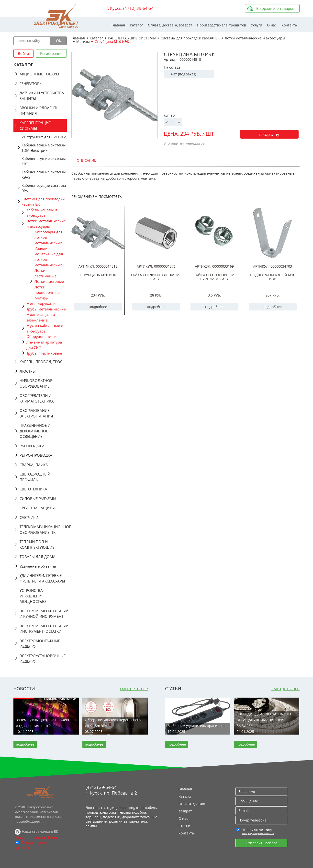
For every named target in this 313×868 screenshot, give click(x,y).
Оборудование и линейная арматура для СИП (44, 342)
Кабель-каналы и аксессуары (42, 213)
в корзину (269, 134)
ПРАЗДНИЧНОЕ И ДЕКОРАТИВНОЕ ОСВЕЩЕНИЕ (35, 431)
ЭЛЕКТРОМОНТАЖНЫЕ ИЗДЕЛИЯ (40, 644)
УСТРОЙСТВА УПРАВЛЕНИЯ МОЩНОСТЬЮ (33, 596)
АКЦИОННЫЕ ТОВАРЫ (39, 74)
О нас (272, 25)
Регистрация (51, 53)
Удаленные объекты (38, 566)
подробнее (98, 307)
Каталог (136, 25)
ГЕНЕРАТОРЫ (31, 83)
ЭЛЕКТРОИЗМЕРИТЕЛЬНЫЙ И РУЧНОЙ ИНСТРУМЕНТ (43, 614)
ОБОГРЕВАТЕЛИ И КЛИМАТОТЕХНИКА (37, 398)
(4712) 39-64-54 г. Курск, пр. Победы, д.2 (111, 790)
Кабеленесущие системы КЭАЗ (44, 175)
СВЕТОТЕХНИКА (33, 489)
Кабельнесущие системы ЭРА (44, 188)
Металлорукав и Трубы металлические (46, 306)
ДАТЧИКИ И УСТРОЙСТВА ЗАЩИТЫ (42, 96)
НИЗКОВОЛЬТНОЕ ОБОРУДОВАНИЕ (36, 383)
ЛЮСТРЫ (28, 371)
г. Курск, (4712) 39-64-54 (130, 8)
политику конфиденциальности (258, 831)
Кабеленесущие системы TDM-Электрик (44, 148)
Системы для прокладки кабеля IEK (43, 202)
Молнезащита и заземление (41, 317)
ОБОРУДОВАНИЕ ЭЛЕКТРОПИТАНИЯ (36, 413)
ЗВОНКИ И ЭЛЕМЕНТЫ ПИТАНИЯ (39, 111)
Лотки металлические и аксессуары (46, 224)
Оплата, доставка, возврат (170, 25)
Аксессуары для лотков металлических (48, 237)
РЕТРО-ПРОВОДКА (36, 455)
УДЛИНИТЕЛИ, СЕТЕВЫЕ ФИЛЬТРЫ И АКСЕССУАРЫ (42, 578)
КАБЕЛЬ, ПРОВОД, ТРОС (41, 362)
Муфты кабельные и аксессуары (45, 328)
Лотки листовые (49, 281)
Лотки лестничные (45, 273)
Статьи (184, 826)
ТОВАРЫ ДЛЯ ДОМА (38, 557)
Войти (23, 53)
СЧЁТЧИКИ (29, 517)
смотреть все (134, 689)
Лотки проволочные (47, 290)
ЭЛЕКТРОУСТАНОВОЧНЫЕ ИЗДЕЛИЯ (43, 659)
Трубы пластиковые (44, 353)
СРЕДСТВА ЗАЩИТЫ (37, 508)
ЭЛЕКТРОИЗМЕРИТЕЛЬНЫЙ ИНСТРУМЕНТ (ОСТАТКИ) (43, 629)
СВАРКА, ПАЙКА (34, 465)
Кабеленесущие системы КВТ (44, 161)
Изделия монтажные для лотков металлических (49, 257)
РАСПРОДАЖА (32, 446)
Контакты (290, 25)
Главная (118, 25)
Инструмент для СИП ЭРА (44, 137)
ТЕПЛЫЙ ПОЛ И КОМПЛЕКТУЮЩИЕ (37, 544)
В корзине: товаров (275, 8)
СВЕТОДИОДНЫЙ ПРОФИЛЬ (35, 477)
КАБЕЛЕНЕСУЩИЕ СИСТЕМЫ (35, 125)
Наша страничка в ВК (40, 831)
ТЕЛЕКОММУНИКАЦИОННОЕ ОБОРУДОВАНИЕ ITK (43, 529)
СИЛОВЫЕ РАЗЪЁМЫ (38, 499)
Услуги (257, 25)
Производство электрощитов (222, 25)
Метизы (42, 298)
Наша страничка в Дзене (36, 837)
